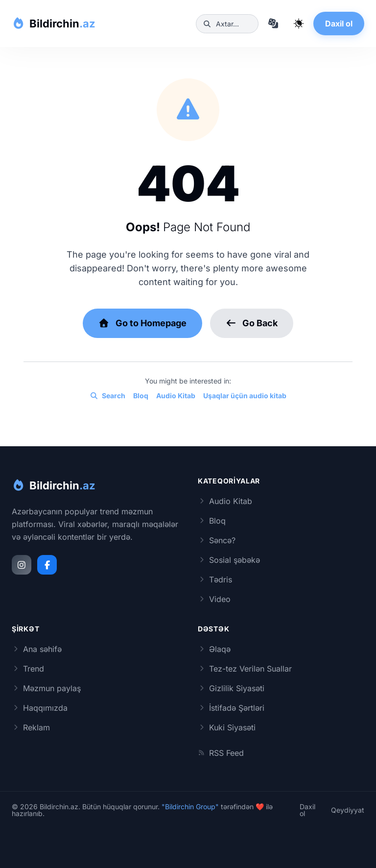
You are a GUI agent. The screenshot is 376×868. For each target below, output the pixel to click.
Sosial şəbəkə (229, 560)
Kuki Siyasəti (227, 727)
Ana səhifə (37, 649)
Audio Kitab (176, 396)
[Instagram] (22, 565)
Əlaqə (214, 649)
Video (214, 599)
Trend (28, 669)
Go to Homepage (142, 323)
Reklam (31, 727)
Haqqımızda (40, 708)
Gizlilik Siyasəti (231, 688)
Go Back (252, 323)
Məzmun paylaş (46, 688)
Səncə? (217, 540)
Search (107, 396)
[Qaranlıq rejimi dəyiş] (299, 24)
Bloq (141, 396)
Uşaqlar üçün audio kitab (245, 396)
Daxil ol (339, 24)
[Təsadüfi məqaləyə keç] (273, 24)
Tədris (215, 579)
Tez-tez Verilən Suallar (245, 669)
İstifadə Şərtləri (231, 708)
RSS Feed (221, 753)
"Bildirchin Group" (190, 807)
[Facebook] (47, 565)
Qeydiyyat (348, 810)
